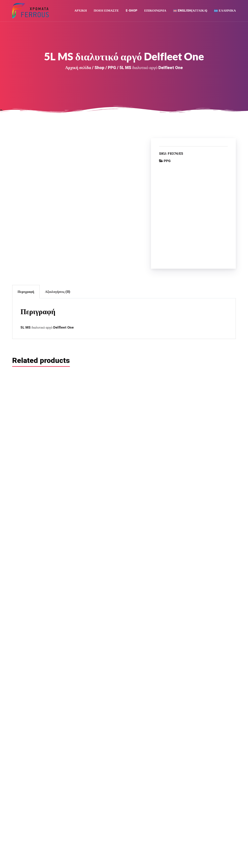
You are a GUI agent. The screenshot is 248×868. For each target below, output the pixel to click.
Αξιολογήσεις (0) (58, 235)
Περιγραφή (26, 235)
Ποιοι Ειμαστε (106, 11)
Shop (99, 68)
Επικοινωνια (155, 11)
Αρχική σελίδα (78, 68)
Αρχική (81, 11)
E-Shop (132, 11)
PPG (112, 68)
